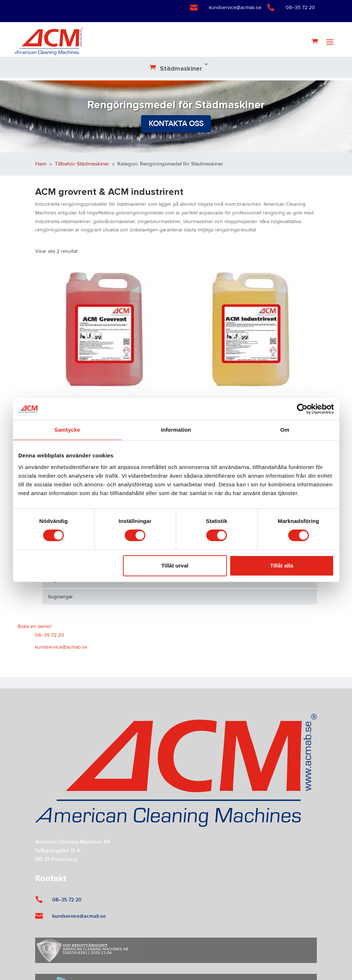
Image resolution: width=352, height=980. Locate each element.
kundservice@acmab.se (235, 8)
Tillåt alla (282, 566)
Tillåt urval (175, 566)
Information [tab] (176, 430)
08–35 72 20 (300, 8)
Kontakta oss (176, 124)
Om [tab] (285, 430)
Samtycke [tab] (67, 430)
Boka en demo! (35, 627)
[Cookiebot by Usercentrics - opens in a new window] (302, 409)
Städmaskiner (181, 69)
